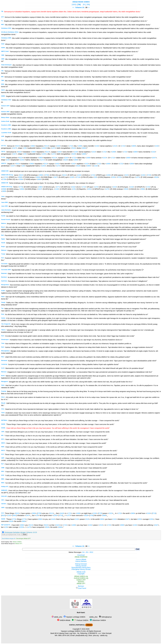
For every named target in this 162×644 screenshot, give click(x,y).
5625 (3, 515)
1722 (71, 146)
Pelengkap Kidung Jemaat (81, 569)
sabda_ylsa (57, 617)
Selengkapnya (105, 617)
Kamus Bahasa (81, 561)
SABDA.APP (81, 580)
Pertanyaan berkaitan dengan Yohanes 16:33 (21, 532)
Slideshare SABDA (98, 620)
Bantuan (81, 586)
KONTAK (72, 625)
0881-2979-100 (64, 635)
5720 (119, 177)
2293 (44, 148)
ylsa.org (96, 635)
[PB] (88, 5)
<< (73, 7)
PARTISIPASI (80, 625)
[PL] (84, 5)
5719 (78, 177)
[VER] (74, 5)
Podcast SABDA (80, 620)
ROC (91, 552)
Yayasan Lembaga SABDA (74, 617)
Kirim (25, 534)
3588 (20, 177)
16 (83, 7)
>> (89, 7)
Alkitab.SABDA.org (81, 576)
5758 (47, 175)
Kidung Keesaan (81, 564)
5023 (18, 146)
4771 (58, 187)
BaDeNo (81, 582)
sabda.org (104, 635)
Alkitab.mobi (81, 572)
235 (25, 148)
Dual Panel (81, 588)
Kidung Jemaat (81, 566)
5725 (149, 175)
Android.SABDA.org (81, 578)
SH (83, 552)
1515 (115, 146)
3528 (74, 148)
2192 (97, 146)
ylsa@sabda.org (81, 635)
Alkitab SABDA (17, 542)
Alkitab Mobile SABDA (81, 2)
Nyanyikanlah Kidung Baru (81, 567)
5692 (15, 515)
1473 (53, 148)
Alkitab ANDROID (81, 557)
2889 (134, 146)
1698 (80, 146)
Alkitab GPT (19, 544)
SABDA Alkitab (64, 620)
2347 (15, 148)
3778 (21, 187)
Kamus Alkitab (81, 559)
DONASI (89, 625)
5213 (47, 146)
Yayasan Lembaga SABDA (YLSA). (74, 631)
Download (81, 555)
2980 (33, 146)
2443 (58, 146)
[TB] (79, 5)
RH (87, 552)
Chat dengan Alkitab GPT (23, 538)
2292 (89, 189)
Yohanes (78, 7)
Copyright (81, 574)
